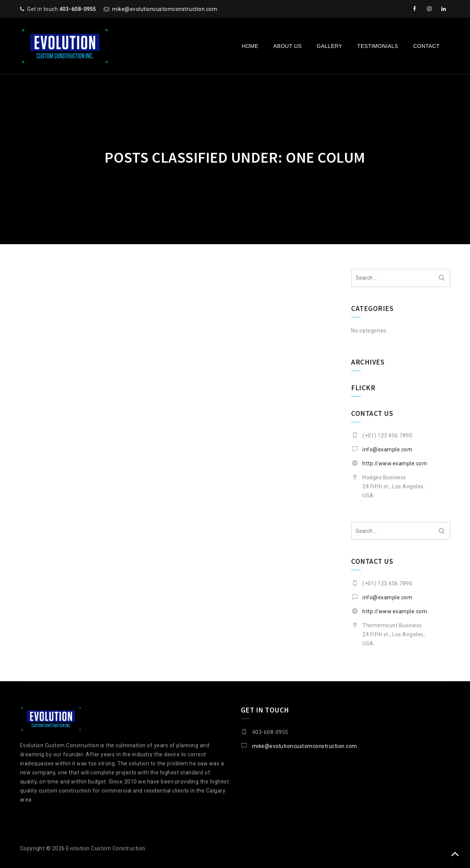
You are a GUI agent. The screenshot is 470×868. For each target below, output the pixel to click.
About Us (287, 46)
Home (250, 46)
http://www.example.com (395, 463)
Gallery (330, 46)
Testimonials (378, 46)
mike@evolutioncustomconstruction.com (165, 9)
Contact (426, 46)
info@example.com (387, 449)
